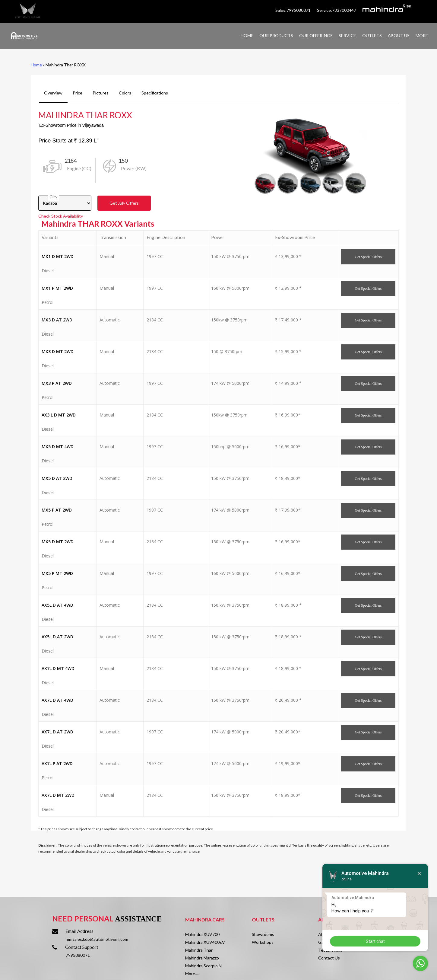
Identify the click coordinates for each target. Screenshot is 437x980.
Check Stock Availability (61, 216)
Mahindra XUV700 (202, 934)
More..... (192, 974)
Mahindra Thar (199, 950)
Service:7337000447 (337, 10)
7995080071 (78, 955)
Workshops (263, 942)
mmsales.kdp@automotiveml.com (97, 939)
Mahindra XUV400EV (205, 942)
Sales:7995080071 (293, 10)
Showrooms (263, 934)
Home (36, 65)
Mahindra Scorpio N (203, 966)
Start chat (375, 941)
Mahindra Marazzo (202, 958)
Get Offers (124, 203)
